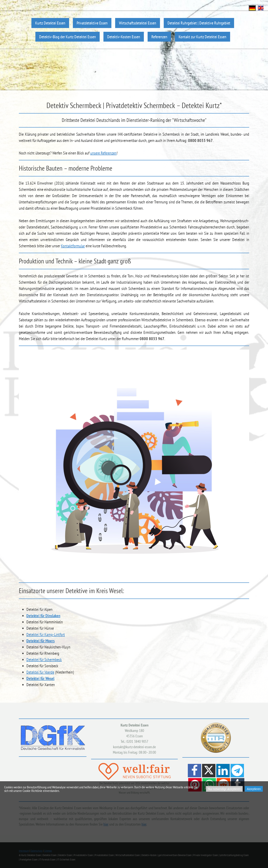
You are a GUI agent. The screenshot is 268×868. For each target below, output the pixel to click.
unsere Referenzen (103, 153)
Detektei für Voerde (40, 672)
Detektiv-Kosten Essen (124, 37)
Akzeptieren (254, 789)
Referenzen (159, 37)
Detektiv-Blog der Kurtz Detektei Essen (68, 37)
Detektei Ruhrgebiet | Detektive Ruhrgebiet (199, 23)
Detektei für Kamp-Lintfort (46, 634)
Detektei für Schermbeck (44, 660)
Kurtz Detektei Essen (50, 23)
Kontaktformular (73, 246)
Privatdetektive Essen (92, 23)
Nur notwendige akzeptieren (224, 789)
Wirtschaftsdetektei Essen (138, 23)
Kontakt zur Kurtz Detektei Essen (202, 37)
